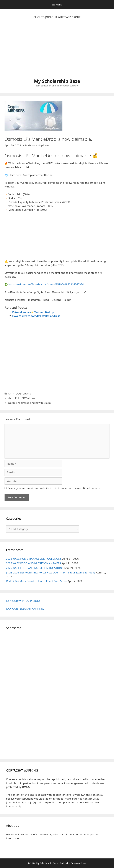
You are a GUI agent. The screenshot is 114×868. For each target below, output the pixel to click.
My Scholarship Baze (57, 81)
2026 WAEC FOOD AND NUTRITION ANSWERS (33, 563)
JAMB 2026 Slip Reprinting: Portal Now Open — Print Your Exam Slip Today (51, 572)
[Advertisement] (57, 50)
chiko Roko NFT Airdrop (22, 398)
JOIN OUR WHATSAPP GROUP (24, 601)
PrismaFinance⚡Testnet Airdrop (33, 312)
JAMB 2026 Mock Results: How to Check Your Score (36, 581)
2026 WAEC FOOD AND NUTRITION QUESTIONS (35, 568)
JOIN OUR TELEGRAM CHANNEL (25, 609)
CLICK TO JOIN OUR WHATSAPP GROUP (57, 17)
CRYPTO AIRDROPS (19, 394)
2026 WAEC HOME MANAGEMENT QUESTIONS (34, 559)
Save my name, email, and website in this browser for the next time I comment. (55, 488)
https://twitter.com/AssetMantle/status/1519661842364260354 (46, 284)
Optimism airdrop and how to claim (29, 403)
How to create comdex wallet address (36, 316)
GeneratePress (78, 863)
